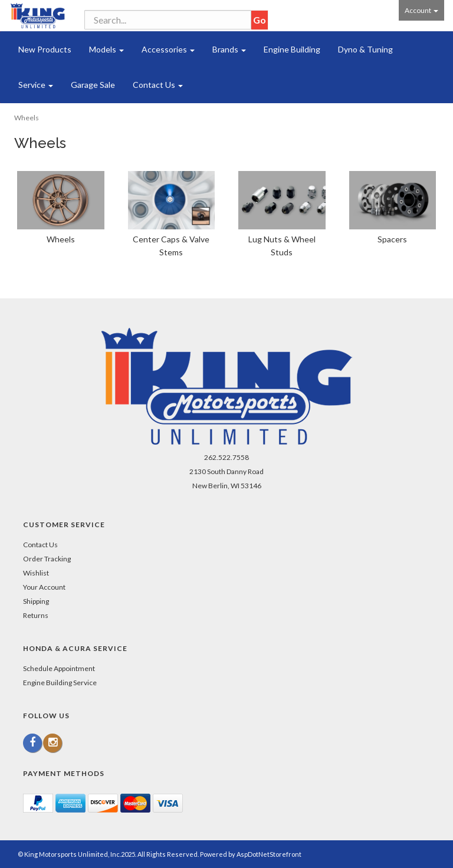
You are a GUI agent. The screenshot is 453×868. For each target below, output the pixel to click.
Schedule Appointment (59, 668)
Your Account (44, 587)
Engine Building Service (60, 683)
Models (106, 49)
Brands (229, 49)
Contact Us (158, 85)
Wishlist (36, 573)
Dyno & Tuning (365, 49)
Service (36, 85)
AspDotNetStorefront (269, 854)
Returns (36, 615)
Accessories (168, 49)
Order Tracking (47, 559)
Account (421, 10)
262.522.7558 (226, 457)
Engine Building (292, 49)
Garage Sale (93, 85)
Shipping (36, 601)
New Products (45, 49)
